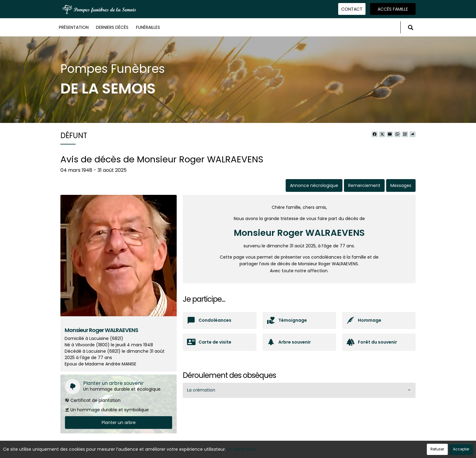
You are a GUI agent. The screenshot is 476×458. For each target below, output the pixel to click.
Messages (401, 185)
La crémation (201, 390)
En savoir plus (241, 449)
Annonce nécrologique (314, 185)
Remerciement (364, 185)
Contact (352, 9)
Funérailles (148, 27)
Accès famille (393, 9)
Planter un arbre (119, 422)
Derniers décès (112, 27)
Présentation (74, 27)
